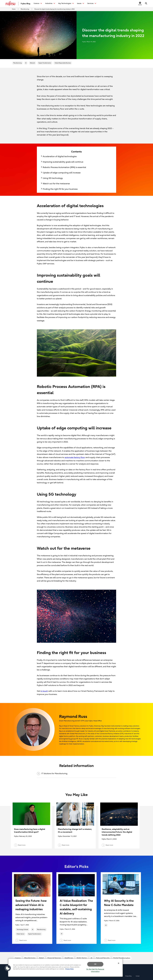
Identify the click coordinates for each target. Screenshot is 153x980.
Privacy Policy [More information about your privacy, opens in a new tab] (69, 969)
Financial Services (54, 958)
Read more (21, 940)
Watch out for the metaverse (56, 184)
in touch (44, 691)
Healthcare (69, 958)
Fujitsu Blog (25, 4)
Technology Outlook (22, 929)
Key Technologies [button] (65, 3)
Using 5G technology (53, 178)
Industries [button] (49, 3)
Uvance (18, 958)
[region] (65, 968)
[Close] (119, 963)
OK (95, 964)
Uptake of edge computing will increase (62, 173)
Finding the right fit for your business (60, 189)
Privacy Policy (128, 976)
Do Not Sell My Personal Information (95, 970)
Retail (41, 958)
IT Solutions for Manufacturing (52, 774)
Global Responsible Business (63, 63)
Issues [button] (79, 3)
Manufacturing (17, 63)
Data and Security (103, 958)
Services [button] (91, 3)
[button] (140, 4)
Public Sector (20, 934)
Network (32, 63)
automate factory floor (75, 457)
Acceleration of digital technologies (60, 156)
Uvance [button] (37, 3)
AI (26, 63)
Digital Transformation (45, 63)
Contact (138, 976)
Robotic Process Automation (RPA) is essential (64, 167)
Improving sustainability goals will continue (63, 162)
